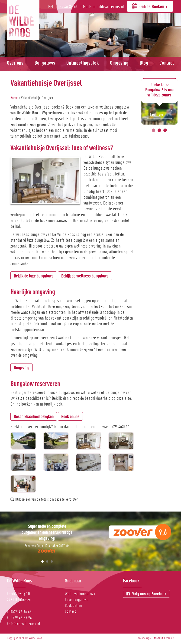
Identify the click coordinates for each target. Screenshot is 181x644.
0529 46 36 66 (21, 612)
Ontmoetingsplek (83, 63)
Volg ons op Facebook (146, 594)
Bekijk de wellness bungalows (85, 276)
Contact (167, 63)
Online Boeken (150, 6)
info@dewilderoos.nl (26, 624)
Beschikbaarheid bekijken (34, 416)
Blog (144, 63)
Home (14, 98)
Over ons (15, 63)
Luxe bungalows (77, 599)
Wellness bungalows (80, 594)
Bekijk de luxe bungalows (34, 276)
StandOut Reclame (163, 638)
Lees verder (159, 114)
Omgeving (119, 63)
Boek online (70, 416)
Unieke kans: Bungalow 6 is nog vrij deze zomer (159, 90)
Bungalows (45, 63)
